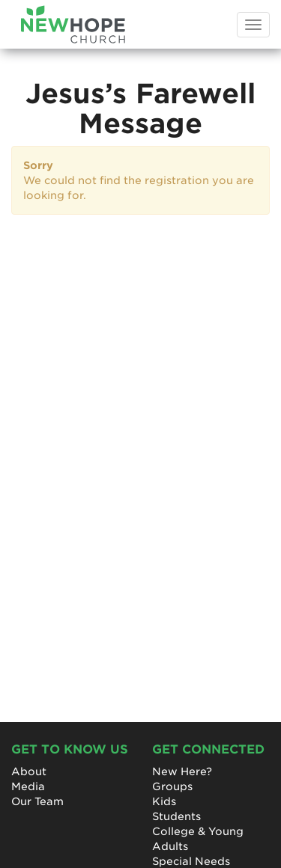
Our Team (37, 801)
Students (176, 816)
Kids (164, 801)
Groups (172, 786)
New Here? (182, 771)
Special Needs (191, 861)
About (29, 771)
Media (28, 786)
